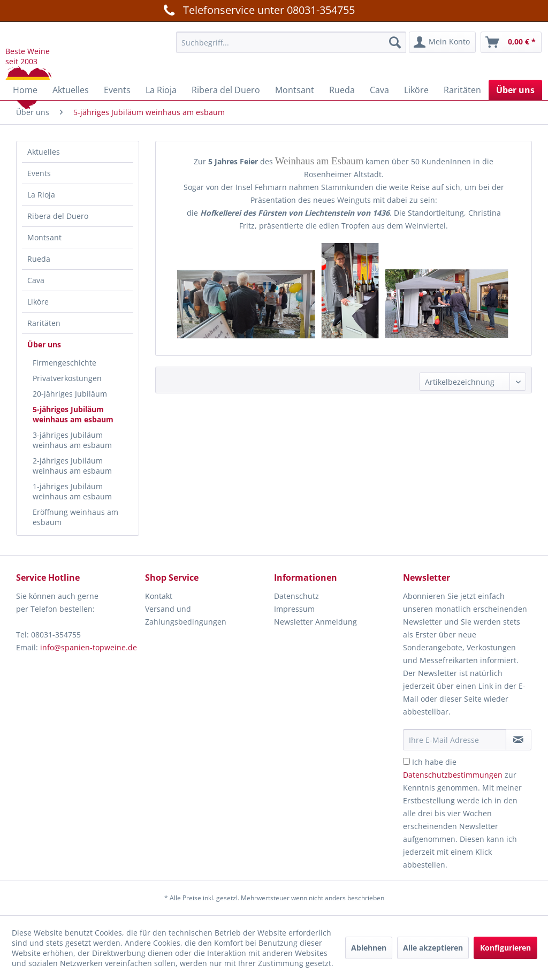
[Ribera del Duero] (226, 90)
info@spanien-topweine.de (89, 647)
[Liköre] (416, 90)
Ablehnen (369, 948)
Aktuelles (44, 152)
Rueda (39, 259)
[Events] (117, 90)
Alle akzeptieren (433, 948)
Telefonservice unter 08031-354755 (257, 10)
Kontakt (159, 596)
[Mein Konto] (442, 42)
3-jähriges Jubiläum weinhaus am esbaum (72, 440)
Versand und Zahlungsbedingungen (186, 615)
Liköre (38, 302)
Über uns (44, 344)
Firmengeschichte (64, 363)
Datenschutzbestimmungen (453, 775)
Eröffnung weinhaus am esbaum (75, 517)
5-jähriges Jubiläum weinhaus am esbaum (73, 414)
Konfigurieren (505, 948)
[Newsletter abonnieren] (519, 740)
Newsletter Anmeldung (315, 622)
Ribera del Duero (58, 216)
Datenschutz (296, 596)
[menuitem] (291, 42)
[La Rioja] (161, 90)
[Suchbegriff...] (291, 42)
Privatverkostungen (67, 378)
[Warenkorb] (511, 42)
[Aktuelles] (71, 90)
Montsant (44, 237)
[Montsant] (295, 90)
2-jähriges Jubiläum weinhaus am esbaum (72, 466)
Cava (36, 280)
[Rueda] (342, 90)
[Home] (25, 90)
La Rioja (41, 195)
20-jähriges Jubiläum (70, 394)
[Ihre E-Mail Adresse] (455, 740)
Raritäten (44, 323)
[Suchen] (395, 42)
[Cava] (379, 90)
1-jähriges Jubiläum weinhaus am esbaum (72, 491)
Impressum (294, 609)
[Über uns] (515, 90)
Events (39, 173)
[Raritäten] (462, 90)
